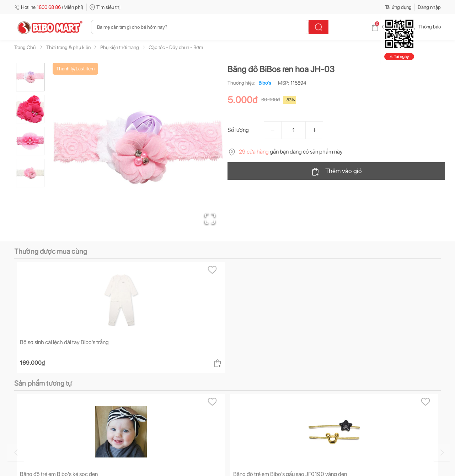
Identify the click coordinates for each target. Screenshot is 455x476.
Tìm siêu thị (105, 7)
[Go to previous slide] (16, 453)
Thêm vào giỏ (336, 171)
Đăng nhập (429, 7)
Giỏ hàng (386, 27)
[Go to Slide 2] (30, 109)
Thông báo (424, 27)
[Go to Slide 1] (30, 77)
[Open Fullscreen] (210, 219)
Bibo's (263, 83)
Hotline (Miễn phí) (49, 7)
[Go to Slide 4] (30, 173)
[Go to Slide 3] (30, 141)
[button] (138, 148)
